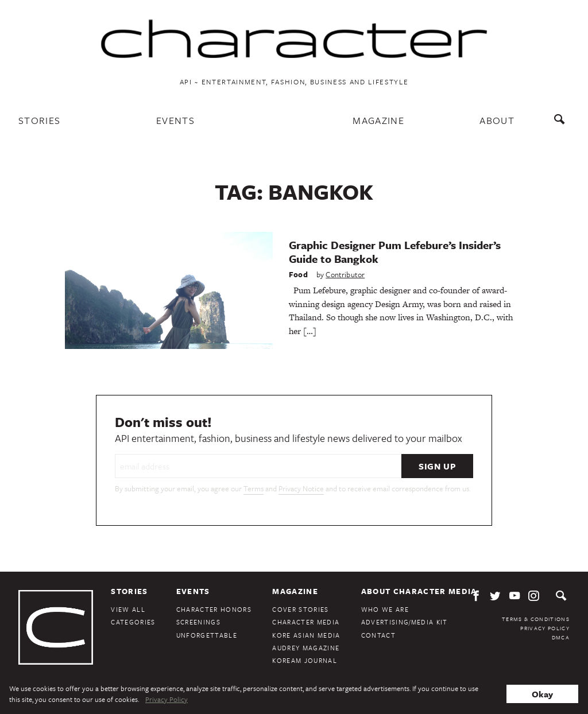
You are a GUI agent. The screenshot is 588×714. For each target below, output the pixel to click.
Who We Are (385, 609)
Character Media (306, 622)
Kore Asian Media (306, 635)
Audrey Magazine (306, 648)
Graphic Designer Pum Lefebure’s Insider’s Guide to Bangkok (395, 252)
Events (175, 120)
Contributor (345, 274)
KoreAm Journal (305, 660)
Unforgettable (207, 635)
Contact (378, 635)
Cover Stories (300, 609)
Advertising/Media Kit (405, 622)
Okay (542, 694)
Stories (39, 120)
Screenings (198, 622)
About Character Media (419, 591)
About (497, 120)
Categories (133, 622)
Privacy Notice (301, 488)
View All (128, 609)
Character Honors (214, 609)
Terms (254, 488)
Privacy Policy (545, 628)
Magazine (378, 120)
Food (298, 274)
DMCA (561, 637)
